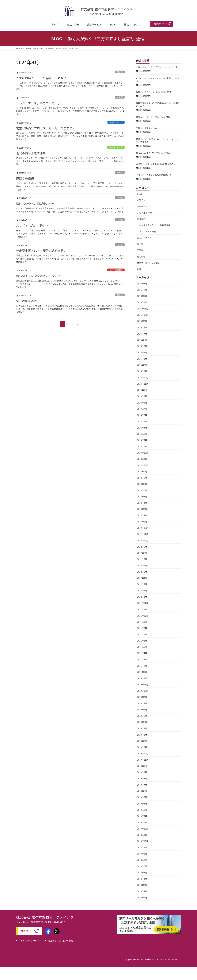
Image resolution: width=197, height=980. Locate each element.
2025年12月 (143, 302)
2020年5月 (142, 722)
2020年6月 (142, 716)
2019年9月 (142, 772)
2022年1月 (142, 597)
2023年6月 (142, 490)
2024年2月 (142, 440)
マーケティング (116, 122)
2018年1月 (142, 898)
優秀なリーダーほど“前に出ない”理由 (154, 117)
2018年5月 (142, 873)
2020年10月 (143, 691)
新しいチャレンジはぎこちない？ (38, 276)
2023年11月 (143, 459)
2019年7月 (142, 785)
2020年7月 (142, 710)
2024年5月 (142, 421)
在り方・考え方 (116, 147)
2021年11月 (143, 609)
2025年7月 (142, 334)
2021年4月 (142, 653)
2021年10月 (143, 616)
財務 (139, 269)
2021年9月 (142, 622)
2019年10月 (143, 766)
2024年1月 (142, 446)
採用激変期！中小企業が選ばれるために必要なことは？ (158, 105)
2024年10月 (143, 390)
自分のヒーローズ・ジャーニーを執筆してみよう (158, 80)
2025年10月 (143, 315)
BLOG (140, 194)
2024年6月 (142, 415)
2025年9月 (142, 321)
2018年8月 (142, 854)
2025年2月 (142, 365)
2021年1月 (142, 672)
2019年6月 (142, 791)
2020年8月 (142, 703)
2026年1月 (142, 296)
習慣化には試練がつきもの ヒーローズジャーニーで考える (158, 141)
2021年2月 (142, 666)
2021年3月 (142, 659)
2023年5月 (142, 497)
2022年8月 (142, 553)
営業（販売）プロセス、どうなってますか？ (46, 128)
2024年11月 (143, 384)
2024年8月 (142, 403)
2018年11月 (143, 835)
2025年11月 (143, 309)
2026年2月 (142, 290)
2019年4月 (142, 804)
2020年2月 (142, 741)
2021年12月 (143, 603)
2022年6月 (142, 565)
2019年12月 (143, 753)
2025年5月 (142, 346)
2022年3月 (142, 584)
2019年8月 (142, 778)
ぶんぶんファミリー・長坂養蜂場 (155, 225)
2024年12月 (143, 377)
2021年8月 (142, 628)
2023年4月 (142, 503)
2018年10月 (143, 841)
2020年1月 (142, 747)
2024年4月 (142, 428)
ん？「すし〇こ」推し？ (33, 226)
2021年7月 (142, 634)
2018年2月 (142, 891)
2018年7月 (142, 860)
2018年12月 (143, 829)
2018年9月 (142, 847)
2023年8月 (142, 478)
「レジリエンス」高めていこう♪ (38, 103)
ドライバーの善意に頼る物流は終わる (154, 175)
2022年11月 (143, 534)
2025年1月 (142, 371)
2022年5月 (142, 572)
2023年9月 (142, 472)
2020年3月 (142, 735)
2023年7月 (142, 484)
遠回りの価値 (25, 178)
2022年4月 (142, 578)
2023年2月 (142, 515)
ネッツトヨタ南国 (148, 231)
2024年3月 (142, 434)
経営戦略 (141, 256)
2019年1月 (142, 822)
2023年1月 (142, 522)
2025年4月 (142, 352)
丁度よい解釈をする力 (147, 128)
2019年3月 (142, 810)
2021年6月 (142, 641)
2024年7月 (142, 409)
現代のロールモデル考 (31, 153)
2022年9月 (142, 547)
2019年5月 (142, 797)
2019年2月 (142, 816)
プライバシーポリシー (29, 941)
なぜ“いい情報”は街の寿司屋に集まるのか (156, 164)
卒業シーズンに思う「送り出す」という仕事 (157, 67)
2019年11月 (143, 760)
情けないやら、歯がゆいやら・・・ (40, 204)
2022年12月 (143, 528)
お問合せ (26, 931)
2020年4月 (142, 728)
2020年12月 (143, 678)
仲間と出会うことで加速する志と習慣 (154, 92)
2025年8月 (142, 327)
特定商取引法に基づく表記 (61, 941)
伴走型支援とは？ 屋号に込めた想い (41, 251)
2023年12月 (143, 453)
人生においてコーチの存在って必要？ (41, 78)
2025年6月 (142, 340)
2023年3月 (142, 509)
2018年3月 (142, 885)
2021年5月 (142, 647)
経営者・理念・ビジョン (149, 263)
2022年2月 (142, 590)
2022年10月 (143, 540)
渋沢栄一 (141, 250)
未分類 (120, 72)
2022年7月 (142, 559)
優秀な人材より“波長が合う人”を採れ (154, 153)
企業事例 (141, 219)
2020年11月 (143, 685)
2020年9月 (142, 697)
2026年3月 (142, 284)
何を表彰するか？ (28, 301)
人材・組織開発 (116, 270)
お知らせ (141, 200)
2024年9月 (142, 396)
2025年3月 (142, 359)
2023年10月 (143, 465)
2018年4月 (142, 879)
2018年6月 (142, 866)
